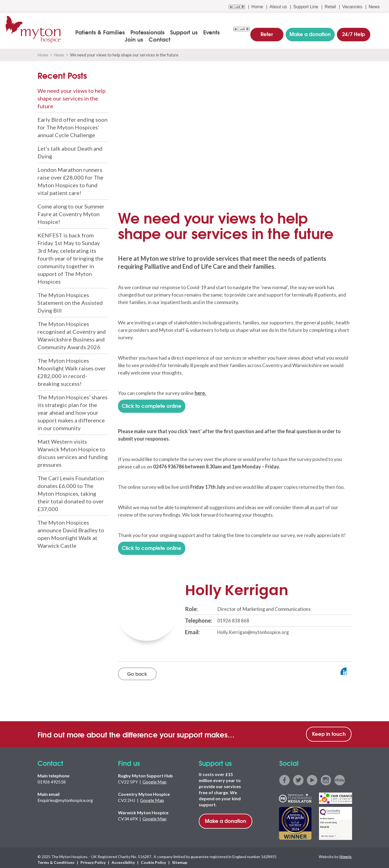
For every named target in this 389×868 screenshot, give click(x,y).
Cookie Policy (153, 859)
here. (200, 393)
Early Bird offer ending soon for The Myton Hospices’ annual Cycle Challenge (73, 127)
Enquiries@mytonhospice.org (65, 797)
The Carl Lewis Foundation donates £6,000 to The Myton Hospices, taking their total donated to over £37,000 (71, 493)
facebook (285, 777)
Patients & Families (91, 32)
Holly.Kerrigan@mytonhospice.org (254, 628)
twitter (298, 777)
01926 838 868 (233, 616)
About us (278, 7)
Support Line (306, 7)
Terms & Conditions (56, 859)
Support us (175, 32)
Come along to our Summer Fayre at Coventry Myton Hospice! (71, 214)
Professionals (138, 32)
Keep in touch (329, 730)
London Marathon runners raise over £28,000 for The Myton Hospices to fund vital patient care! (70, 181)
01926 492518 (52, 778)
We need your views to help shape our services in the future (72, 98)
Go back (138, 669)
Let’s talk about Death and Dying (70, 152)
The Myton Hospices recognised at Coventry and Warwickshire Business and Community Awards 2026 (72, 335)
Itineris (345, 853)
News (374, 7)
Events (202, 32)
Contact (150, 39)
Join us (225, 32)
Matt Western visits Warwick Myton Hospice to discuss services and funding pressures (73, 453)
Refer (270, 31)
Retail (330, 7)
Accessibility (123, 859)
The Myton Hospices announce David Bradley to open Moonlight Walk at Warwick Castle (71, 534)
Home (257, 7)
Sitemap (180, 859)
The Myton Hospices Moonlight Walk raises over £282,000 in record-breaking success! (72, 372)
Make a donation (226, 817)
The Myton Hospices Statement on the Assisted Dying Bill (70, 302)
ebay (340, 777)
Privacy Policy (93, 859)
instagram (326, 777)
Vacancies (352, 7)
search (380, 32)
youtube (312, 777)
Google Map (155, 778)
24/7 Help (353, 31)
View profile (327, 669)
